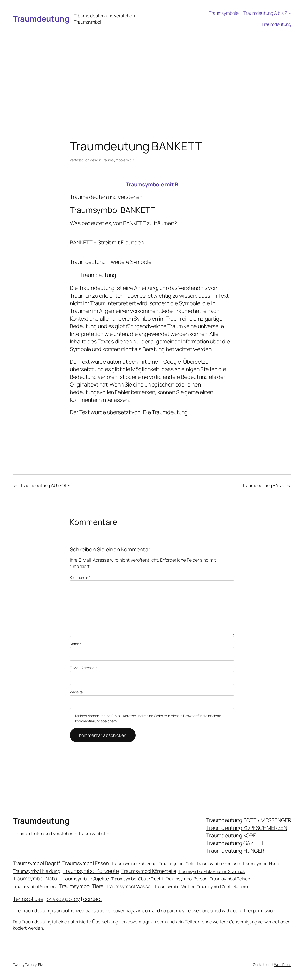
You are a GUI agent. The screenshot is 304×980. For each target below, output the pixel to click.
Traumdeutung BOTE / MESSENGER (249, 820)
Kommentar (80, 578)
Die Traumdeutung (165, 412)
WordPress (283, 965)
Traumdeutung (41, 19)
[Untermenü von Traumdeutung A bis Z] (290, 13)
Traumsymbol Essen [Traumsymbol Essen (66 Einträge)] (86, 863)
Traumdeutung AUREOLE (45, 485)
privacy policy (63, 899)
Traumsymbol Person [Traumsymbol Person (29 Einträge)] (187, 879)
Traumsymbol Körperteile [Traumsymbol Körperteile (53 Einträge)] (149, 871)
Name (76, 644)
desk (94, 160)
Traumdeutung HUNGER (235, 851)
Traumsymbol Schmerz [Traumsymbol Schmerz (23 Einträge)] (35, 886)
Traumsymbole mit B (118, 160)
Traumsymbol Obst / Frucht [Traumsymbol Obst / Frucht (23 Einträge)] (137, 879)
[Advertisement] (152, 68)
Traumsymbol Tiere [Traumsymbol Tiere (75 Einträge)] (81, 886)
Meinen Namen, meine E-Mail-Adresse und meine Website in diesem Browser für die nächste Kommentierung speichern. (148, 718)
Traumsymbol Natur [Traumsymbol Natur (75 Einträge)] (36, 878)
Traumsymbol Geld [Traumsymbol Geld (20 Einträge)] (176, 864)
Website (76, 692)
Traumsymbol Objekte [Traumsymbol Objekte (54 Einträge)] (85, 879)
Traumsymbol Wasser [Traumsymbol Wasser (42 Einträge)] (129, 886)
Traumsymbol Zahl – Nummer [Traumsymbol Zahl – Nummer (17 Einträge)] (223, 887)
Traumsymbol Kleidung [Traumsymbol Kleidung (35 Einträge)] (37, 871)
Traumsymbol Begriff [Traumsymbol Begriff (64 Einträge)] (36, 863)
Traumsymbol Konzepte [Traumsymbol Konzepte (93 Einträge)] (91, 871)
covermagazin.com (132, 910)
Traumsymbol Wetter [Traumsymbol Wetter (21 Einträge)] (174, 886)
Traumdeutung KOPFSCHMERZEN (247, 828)
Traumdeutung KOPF (231, 835)
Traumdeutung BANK (263, 485)
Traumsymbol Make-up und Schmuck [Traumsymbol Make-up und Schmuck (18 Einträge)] (212, 871)
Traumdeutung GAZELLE (236, 843)
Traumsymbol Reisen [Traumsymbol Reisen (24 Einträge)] (230, 879)
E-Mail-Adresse (83, 668)
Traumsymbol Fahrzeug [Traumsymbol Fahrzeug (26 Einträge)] (134, 864)
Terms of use (28, 899)
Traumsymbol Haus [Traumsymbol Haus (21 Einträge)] (261, 864)
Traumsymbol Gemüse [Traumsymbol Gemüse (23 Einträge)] (218, 864)
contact (93, 899)
